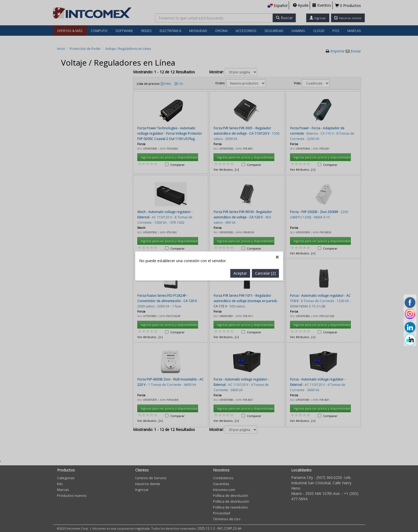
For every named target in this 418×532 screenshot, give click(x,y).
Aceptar (240, 179)
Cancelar (265, 179)
